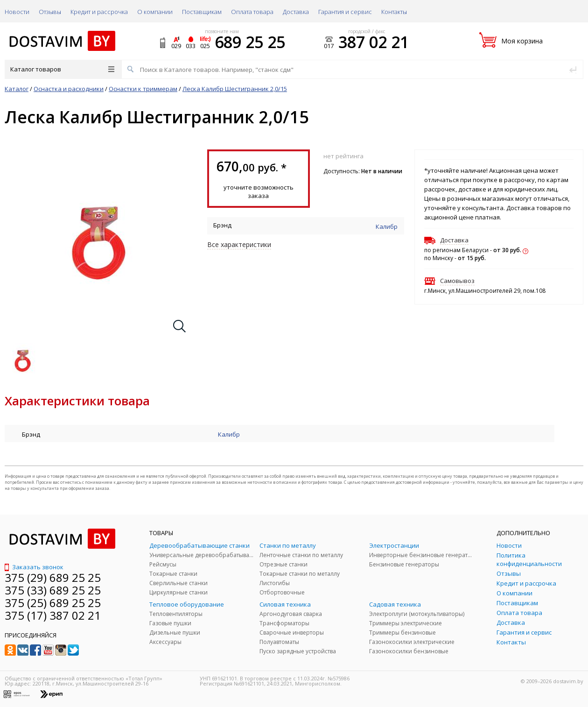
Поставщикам (202, 12)
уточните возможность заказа (259, 191)
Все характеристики (239, 244)
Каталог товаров (62, 69)
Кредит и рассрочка (99, 12)
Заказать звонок (34, 567)
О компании (155, 12)
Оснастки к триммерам (143, 89)
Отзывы (50, 12)
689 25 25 (250, 42)
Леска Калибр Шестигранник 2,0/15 (235, 89)
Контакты (394, 12)
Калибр (387, 226)
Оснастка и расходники (69, 89)
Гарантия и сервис (345, 12)
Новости (17, 12)
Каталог (17, 89)
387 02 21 (374, 42)
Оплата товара (252, 12)
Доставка (296, 12)
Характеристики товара (77, 401)
